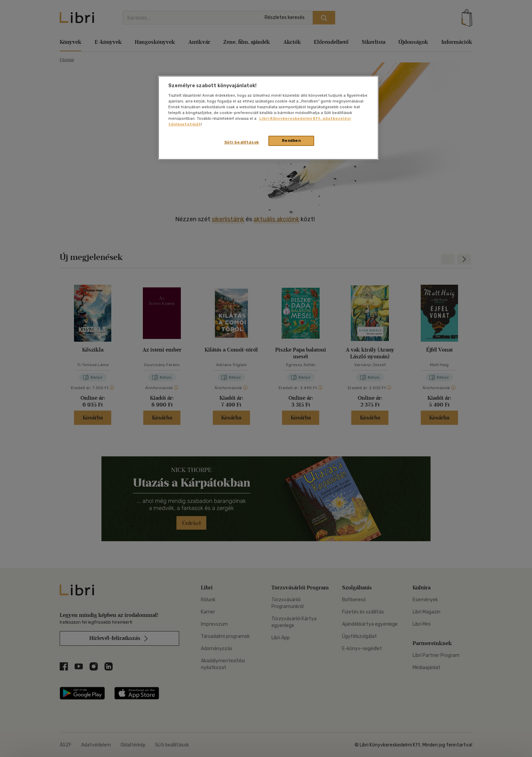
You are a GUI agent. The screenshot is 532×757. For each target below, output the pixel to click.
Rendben (291, 140)
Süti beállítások (242, 142)
